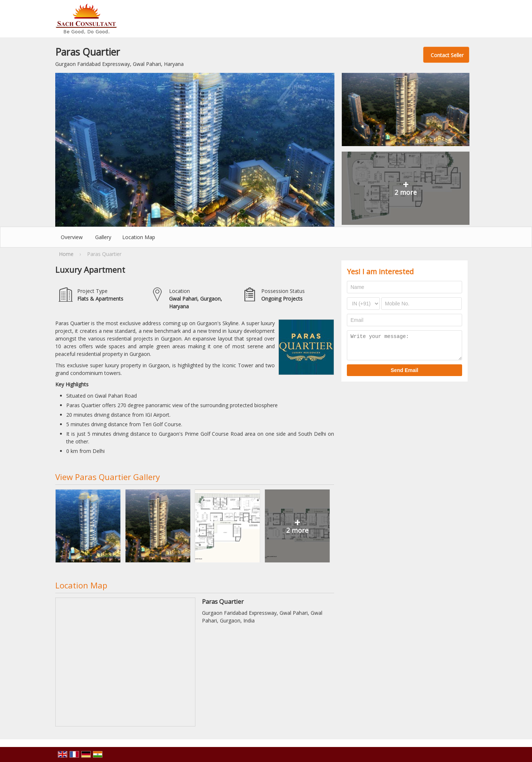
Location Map (139, 237)
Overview (72, 237)
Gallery (103, 237)
